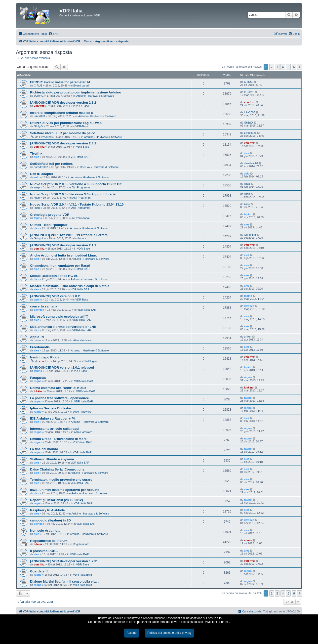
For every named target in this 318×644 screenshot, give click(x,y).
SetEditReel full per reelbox (51, 164)
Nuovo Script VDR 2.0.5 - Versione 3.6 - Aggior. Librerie (73, 194)
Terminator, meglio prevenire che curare (61, 480)
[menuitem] (53, 34)
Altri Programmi (81, 187)
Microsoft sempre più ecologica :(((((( (59, 317)
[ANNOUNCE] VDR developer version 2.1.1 (63, 245)
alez (36, 157)
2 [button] (272, 67)
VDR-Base (82, 106)
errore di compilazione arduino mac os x (61, 113)
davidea (39, 310)
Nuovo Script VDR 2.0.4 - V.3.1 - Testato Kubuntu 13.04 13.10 (77, 204)
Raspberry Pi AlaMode (47, 510)
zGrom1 (39, 96)
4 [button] (283, 67)
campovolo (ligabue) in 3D (50, 520)
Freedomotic (40, 347)
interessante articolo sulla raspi (55, 429)
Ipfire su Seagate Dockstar (51, 408)
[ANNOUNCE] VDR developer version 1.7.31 (64, 561)
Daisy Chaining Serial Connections (57, 469)
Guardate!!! (39, 571)
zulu (37, 177)
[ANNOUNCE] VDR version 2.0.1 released (62, 367)
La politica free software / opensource (60, 398)
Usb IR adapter (42, 174)
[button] (300, 67)
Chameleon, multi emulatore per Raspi (60, 266)
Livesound (45, 137)
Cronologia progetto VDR (50, 215)
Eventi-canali (81, 86)
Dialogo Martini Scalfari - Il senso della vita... (65, 581)
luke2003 (39, 116)
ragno (38, 381)
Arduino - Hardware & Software (95, 96)
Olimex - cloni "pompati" (49, 225)
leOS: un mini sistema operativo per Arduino (65, 490)
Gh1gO (38, 126)
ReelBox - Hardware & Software (99, 167)
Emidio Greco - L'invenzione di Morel (59, 439)
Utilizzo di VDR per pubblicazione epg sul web (66, 123)
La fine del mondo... (45, 449)
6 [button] (294, 67)
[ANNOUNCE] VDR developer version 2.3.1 (63, 143)
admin (38, 544)
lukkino (39, 391)
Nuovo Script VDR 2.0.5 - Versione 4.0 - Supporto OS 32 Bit (76, 184)
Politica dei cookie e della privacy (169, 633)
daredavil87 (41, 167)
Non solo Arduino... (45, 531)
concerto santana (44, 306)
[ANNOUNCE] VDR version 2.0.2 (55, 296)
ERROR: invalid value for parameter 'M (60, 82)
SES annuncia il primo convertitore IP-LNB (63, 327)
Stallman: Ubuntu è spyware (52, 459)
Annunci (82, 238)
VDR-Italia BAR (80, 157)
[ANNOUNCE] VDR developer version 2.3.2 (63, 103)
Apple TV (37, 337)
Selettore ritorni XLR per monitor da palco (63, 133)
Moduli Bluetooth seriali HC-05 (54, 276)
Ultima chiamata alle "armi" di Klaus (58, 388)
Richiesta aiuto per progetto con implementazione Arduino (76, 92)
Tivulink (36, 153)
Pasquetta (38, 378)
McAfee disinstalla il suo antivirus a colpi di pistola (70, 286)
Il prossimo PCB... (44, 551)
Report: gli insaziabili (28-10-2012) (57, 500)
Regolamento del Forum (49, 541)
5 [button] (288, 67)
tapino (38, 218)
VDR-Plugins (90, 361)
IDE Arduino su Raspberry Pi (52, 418)
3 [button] (277, 67)
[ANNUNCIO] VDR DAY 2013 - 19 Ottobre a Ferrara (69, 235)
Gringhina (40, 238)
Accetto (131, 633)
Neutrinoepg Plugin (45, 357)
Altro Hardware (82, 340)
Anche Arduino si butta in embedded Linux (63, 255)
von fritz (39, 106)
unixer (38, 340)
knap (37, 187)
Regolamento (81, 544)
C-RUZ (38, 86)
